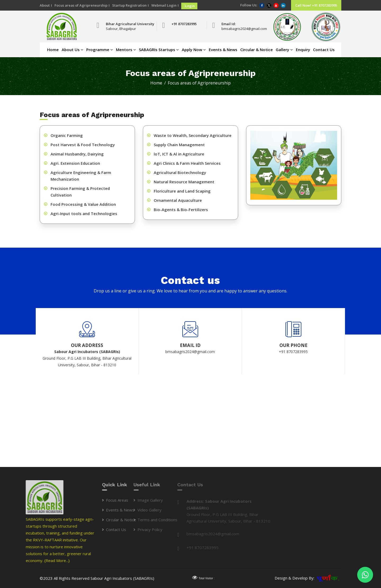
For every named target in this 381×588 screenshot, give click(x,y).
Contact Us (324, 50)
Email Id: (229, 24)
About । (46, 5)
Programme (100, 50)
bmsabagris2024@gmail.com (239, 29)
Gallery (284, 50)
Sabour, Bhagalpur (121, 29)
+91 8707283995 (184, 24)
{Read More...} (13, 560)
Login (189, 6)
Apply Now (194, 50)
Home (53, 50)
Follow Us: (249, 5)
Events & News (223, 50)
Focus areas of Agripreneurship (199, 83)
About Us (72, 50)
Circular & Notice (257, 50)
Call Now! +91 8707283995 (316, 5)
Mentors (126, 50)
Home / (159, 83)
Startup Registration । (130, 5)
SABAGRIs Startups (159, 50)
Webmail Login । (165, 5)
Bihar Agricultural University (130, 24)
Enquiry (303, 50)
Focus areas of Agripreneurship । (82, 5)
